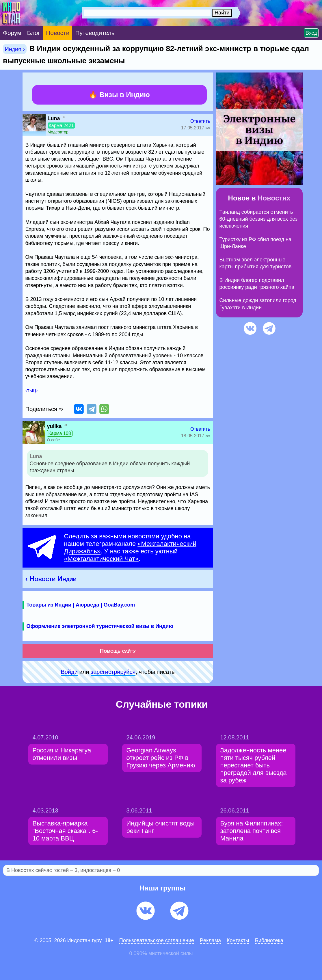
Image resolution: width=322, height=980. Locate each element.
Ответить (200, 121)
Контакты (238, 940)
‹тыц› (32, 390)
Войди (69, 672)
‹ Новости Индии (51, 579)
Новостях (274, 198)
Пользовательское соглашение (157, 940)
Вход (311, 33)
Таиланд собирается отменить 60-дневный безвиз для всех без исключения (259, 219)
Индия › (15, 49)
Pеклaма (210, 940)
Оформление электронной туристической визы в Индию (100, 626)
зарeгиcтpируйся (113, 672)
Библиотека (269, 940)
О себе (53, 440)
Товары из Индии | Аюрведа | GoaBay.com (81, 605)
